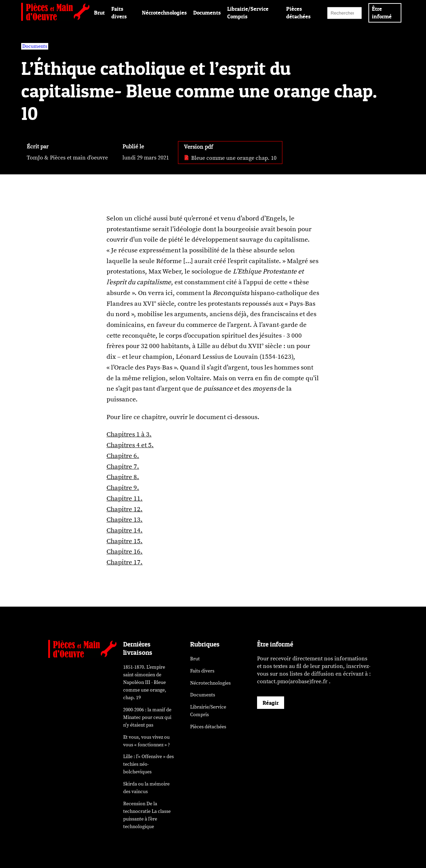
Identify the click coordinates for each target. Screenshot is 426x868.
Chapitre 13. (125, 520)
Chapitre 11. (125, 498)
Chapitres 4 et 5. (130, 445)
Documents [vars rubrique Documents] (35, 46)
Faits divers (202, 671)
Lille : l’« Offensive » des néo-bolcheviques (148, 764)
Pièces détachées (208, 727)
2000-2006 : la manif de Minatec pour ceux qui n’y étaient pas (147, 717)
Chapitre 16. (125, 552)
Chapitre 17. (125, 562)
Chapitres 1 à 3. (129, 434)
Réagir (271, 703)
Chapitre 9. (123, 488)
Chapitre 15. (125, 541)
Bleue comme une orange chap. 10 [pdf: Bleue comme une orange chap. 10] (230, 158)
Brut (99, 12)
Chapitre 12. (125, 509)
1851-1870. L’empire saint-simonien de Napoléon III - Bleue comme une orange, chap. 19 (145, 682)
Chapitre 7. (123, 467)
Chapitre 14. (125, 530)
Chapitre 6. (123, 456)
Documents (207, 12)
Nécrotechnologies (164, 12)
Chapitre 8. (123, 477)
